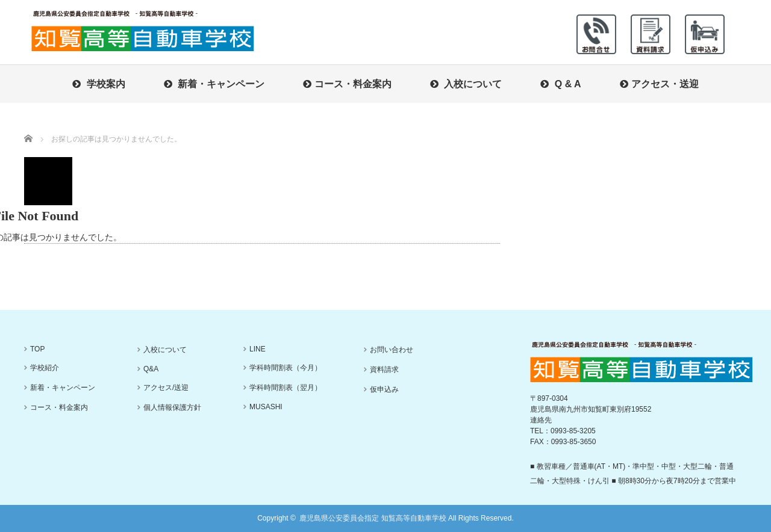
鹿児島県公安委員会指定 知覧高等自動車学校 (373, 518)
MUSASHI (266, 407)
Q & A (560, 84)
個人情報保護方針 (172, 407)
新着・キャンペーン (214, 84)
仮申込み (384, 389)
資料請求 (384, 370)
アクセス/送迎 (166, 388)
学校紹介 (45, 368)
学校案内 (98, 84)
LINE (258, 349)
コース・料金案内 (347, 84)
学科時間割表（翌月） (286, 388)
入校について (466, 84)
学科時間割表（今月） (286, 368)
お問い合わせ (392, 350)
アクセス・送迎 (659, 84)
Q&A (151, 369)
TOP (37, 349)
